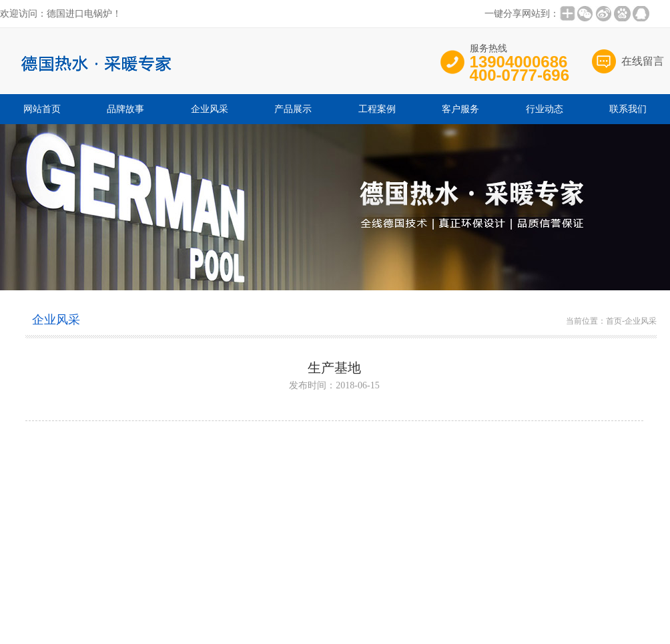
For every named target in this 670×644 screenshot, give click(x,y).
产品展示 (293, 109)
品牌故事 (125, 109)
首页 (614, 321)
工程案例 (377, 109)
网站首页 (42, 109)
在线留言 (643, 61)
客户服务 (460, 109)
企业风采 (210, 109)
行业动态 (545, 109)
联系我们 (628, 109)
